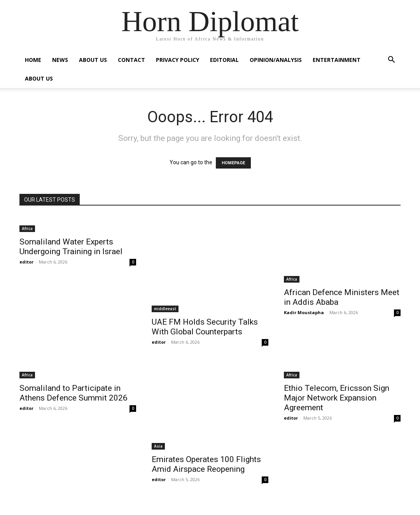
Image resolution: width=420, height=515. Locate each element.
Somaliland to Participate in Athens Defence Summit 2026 (73, 393)
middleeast (165, 309)
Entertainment (337, 60)
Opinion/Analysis (276, 60)
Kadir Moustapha (304, 312)
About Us (93, 60)
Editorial (224, 60)
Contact (131, 60)
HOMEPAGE (233, 163)
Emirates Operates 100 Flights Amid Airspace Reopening (206, 464)
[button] (391, 61)
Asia (158, 446)
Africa (27, 228)
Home (33, 60)
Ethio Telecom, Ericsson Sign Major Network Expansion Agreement (337, 398)
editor (26, 262)
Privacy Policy (178, 60)
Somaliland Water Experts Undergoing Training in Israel (71, 247)
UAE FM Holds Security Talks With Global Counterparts (205, 327)
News (60, 60)
